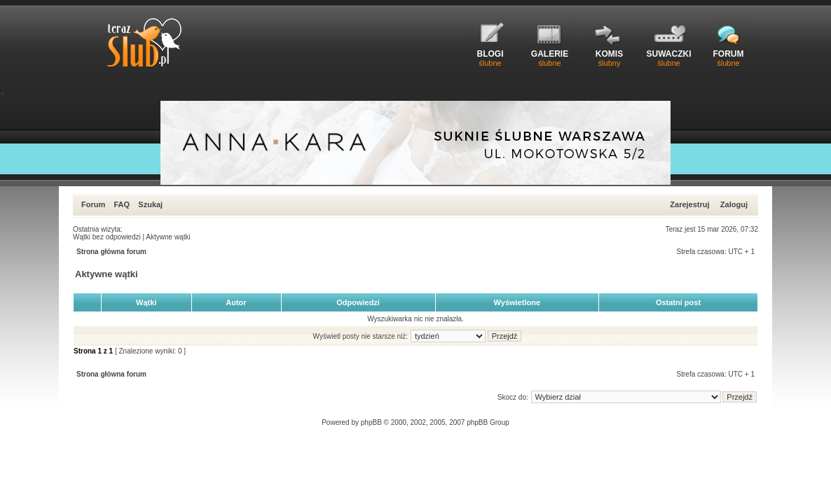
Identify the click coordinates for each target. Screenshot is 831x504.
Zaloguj (734, 204)
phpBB (371, 422)
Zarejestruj (689, 204)
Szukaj (150, 204)
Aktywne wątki (168, 237)
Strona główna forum (111, 252)
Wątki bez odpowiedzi (107, 237)
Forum (93, 204)
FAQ (122, 204)
